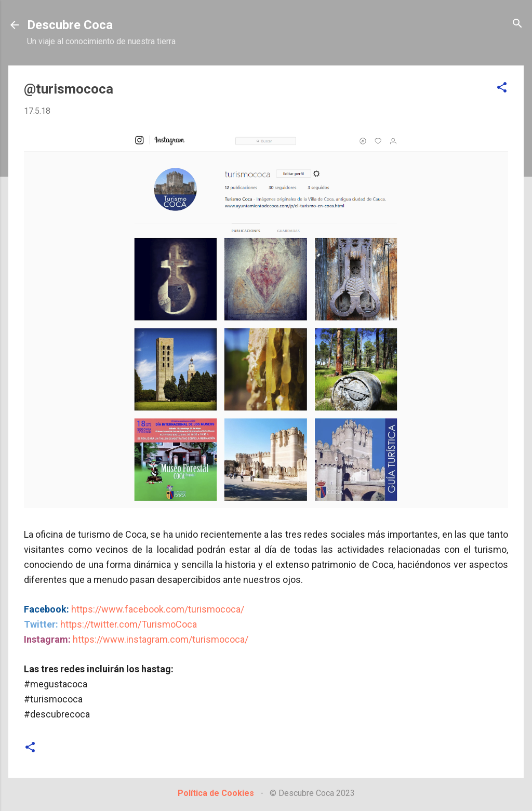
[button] (502, 88)
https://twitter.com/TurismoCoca (129, 624)
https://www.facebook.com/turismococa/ (158, 609)
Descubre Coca (70, 25)
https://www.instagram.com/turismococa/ (161, 639)
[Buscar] (517, 24)
